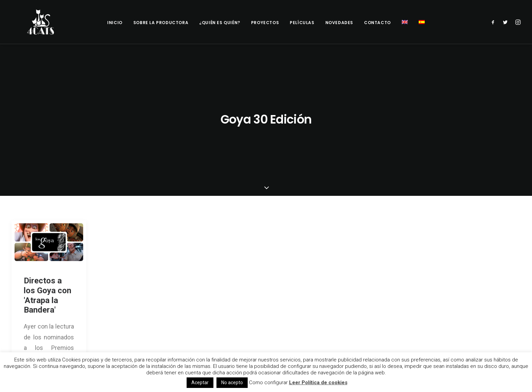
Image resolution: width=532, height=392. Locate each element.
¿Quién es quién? (220, 23)
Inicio (115, 23)
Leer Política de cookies (318, 382)
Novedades (339, 23)
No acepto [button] (232, 382)
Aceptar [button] (200, 382)
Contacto (377, 23)
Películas (302, 23)
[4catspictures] (39, 22)
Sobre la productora (161, 23)
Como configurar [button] (268, 382)
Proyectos (265, 23)
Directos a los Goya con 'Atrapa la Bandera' (47, 222)
